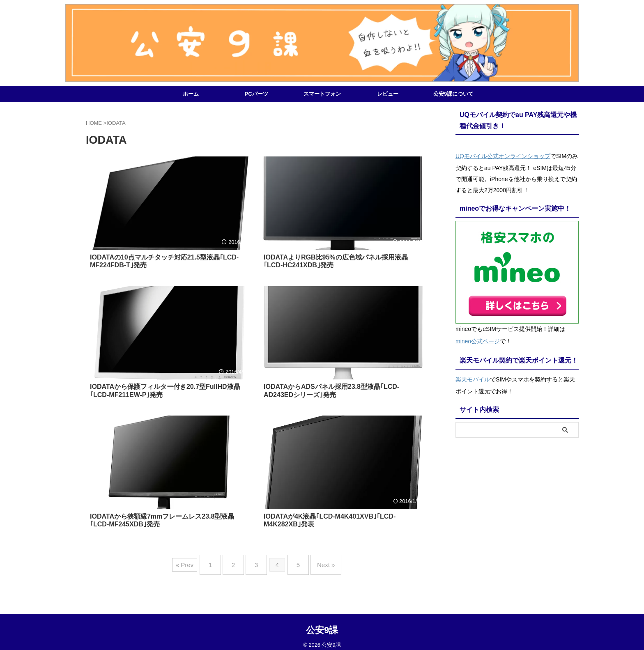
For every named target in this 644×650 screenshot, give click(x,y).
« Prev (195, 562)
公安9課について (453, 94)
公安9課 (322, 624)
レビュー (388, 94)
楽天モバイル (473, 374)
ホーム (191, 94)
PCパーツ (256, 94)
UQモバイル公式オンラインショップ (503, 155)
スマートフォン (322, 94)
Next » (318, 562)
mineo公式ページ (478, 338)
